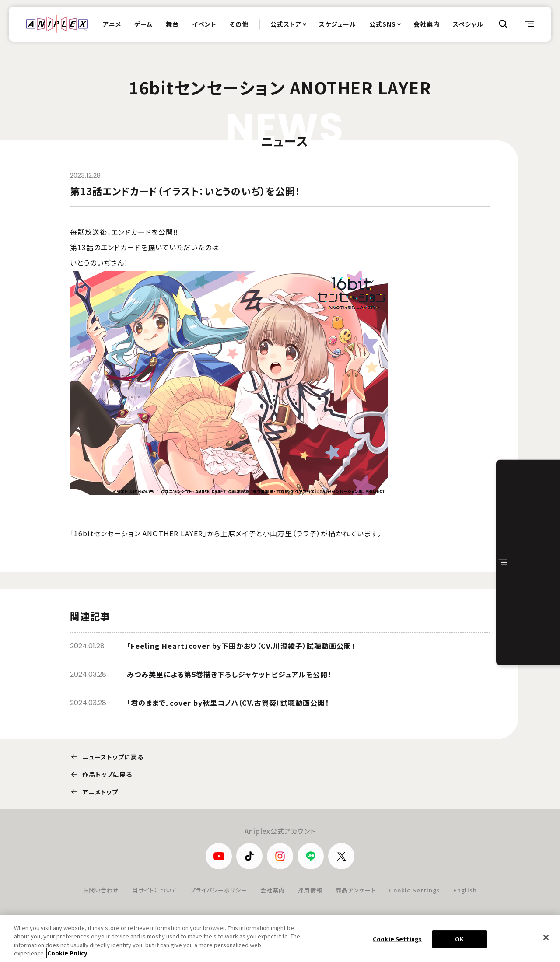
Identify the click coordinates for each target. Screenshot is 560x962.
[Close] (546, 942)
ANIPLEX (57, 24)
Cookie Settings (415, 890)
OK (459, 944)
